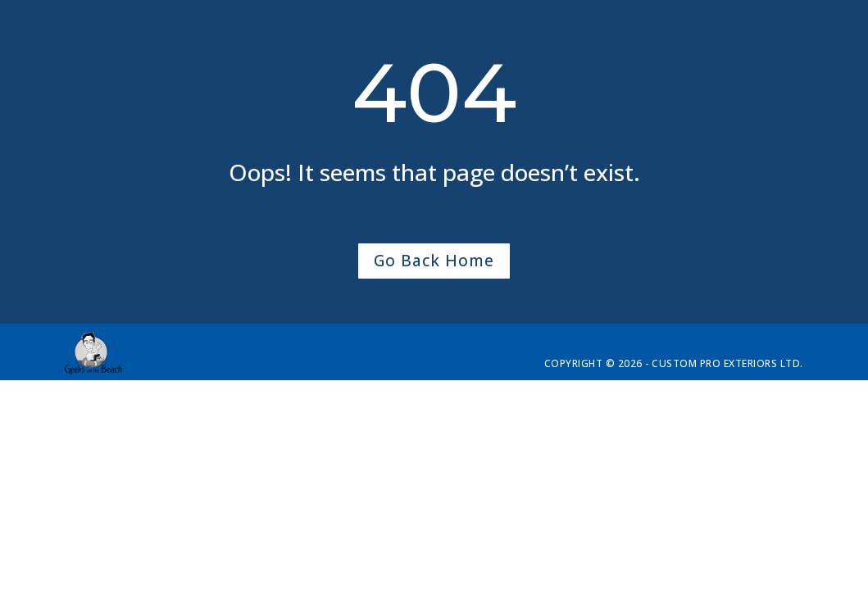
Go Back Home (434, 261)
